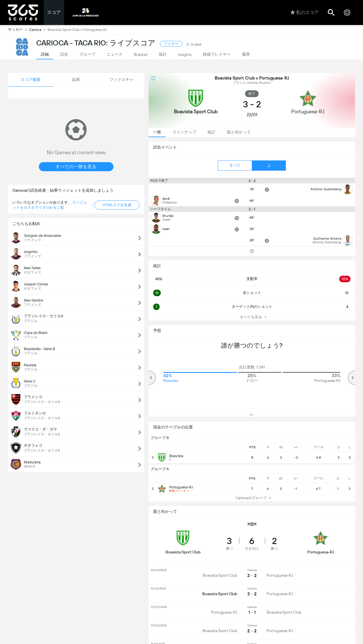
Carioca (38, 30)
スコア (54, 12)
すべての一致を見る (76, 167)
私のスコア (305, 12)
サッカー (18, 30)
